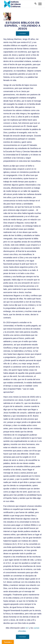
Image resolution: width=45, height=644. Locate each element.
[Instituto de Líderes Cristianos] (19, 4)
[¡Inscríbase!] (23, 34)
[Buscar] (35, 4)
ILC (27, 628)
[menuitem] (35, 4)
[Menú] (39, 4)
